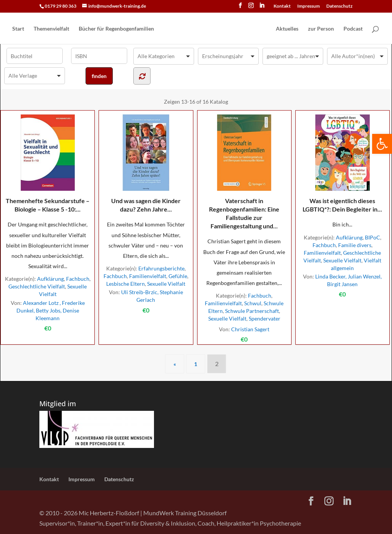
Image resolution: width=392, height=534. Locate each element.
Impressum (309, 6)
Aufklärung (50, 279)
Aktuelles (287, 29)
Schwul (253, 303)
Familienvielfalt (148, 276)
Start (18, 29)
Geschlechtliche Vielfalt (37, 286)
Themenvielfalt (51, 29)
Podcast (353, 29)
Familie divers (355, 245)
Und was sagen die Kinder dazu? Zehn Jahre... (146, 164)
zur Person (321, 29)
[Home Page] (214, 29)
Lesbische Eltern (126, 284)
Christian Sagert (250, 329)
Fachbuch (78, 279)
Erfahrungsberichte (161, 268)
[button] (382, 144)
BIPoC (373, 237)
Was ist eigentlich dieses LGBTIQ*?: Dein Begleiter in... (342, 164)
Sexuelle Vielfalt (166, 284)
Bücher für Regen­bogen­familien (116, 29)
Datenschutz (339, 6)
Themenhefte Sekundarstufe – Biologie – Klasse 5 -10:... (48, 164)
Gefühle (178, 276)
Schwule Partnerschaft (252, 311)
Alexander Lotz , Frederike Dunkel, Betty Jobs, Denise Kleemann (51, 310)
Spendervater (265, 318)
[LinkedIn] (262, 8)
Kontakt (282, 6)
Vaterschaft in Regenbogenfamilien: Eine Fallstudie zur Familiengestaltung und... (244, 172)
